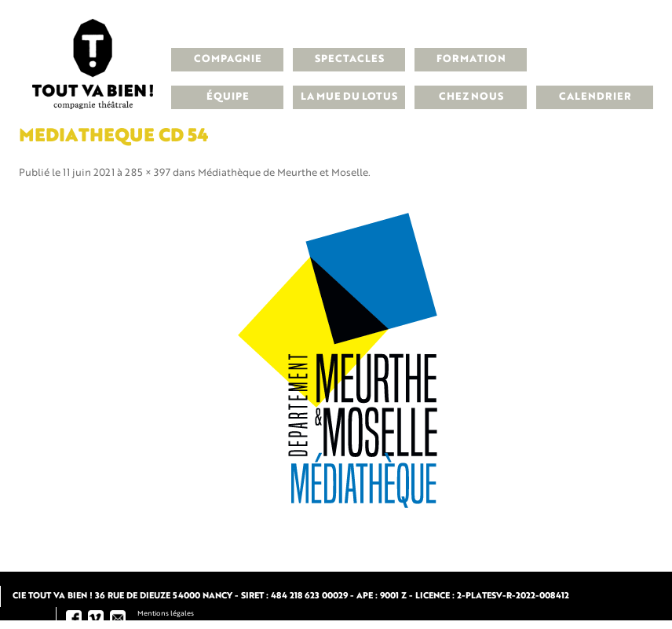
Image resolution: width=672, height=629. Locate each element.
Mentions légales (166, 614)
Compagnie (228, 59)
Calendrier (595, 97)
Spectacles (349, 59)
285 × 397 (148, 173)
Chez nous (471, 97)
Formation (471, 59)
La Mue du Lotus (349, 97)
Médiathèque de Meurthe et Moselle (283, 173)
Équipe (228, 97)
